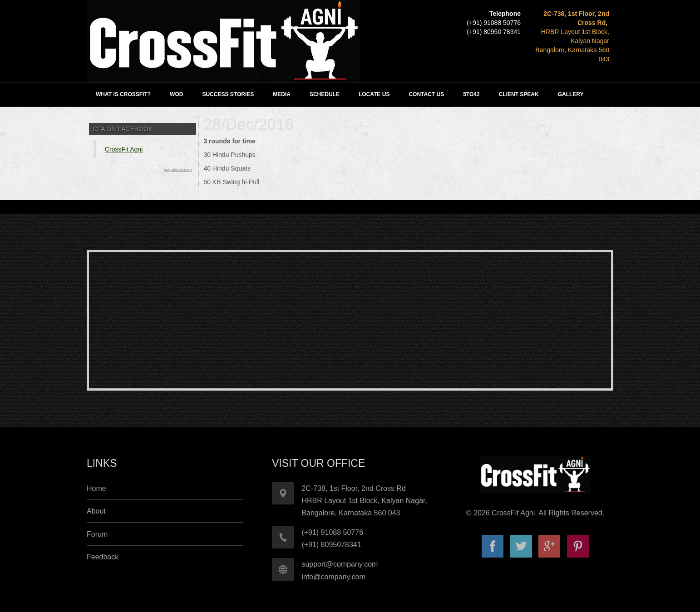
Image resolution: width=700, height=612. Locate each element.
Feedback (103, 557)
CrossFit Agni (124, 149)
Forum (97, 534)
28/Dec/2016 (248, 124)
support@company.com (340, 564)
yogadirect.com (178, 170)
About (96, 511)
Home (96, 488)
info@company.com (333, 577)
